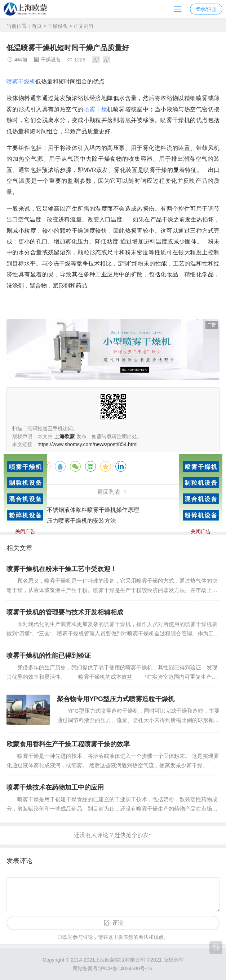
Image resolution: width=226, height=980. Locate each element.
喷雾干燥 (96, 109)
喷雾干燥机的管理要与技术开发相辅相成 (65, 612)
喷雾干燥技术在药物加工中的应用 (55, 787)
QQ (60, 466)
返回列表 (109, 492)
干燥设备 (58, 26)
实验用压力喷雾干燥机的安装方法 (73, 521)
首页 (37, 26)
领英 (121, 466)
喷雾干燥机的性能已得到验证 (49, 656)
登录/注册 (206, 9)
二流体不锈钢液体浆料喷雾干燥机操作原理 (84, 510)
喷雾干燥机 (21, 81)
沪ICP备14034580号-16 (126, 968)
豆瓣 (90, 466)
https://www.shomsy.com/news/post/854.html (88, 444)
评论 (118, 923)
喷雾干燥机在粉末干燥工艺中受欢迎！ (62, 569)
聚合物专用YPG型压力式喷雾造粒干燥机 (116, 699)
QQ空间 (106, 466)
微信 (75, 466)
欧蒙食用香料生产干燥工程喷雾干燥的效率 (68, 744)
